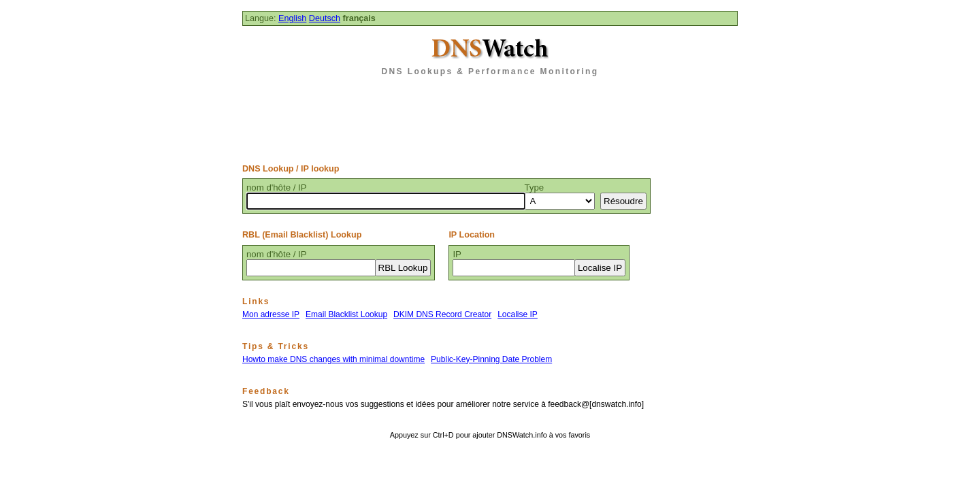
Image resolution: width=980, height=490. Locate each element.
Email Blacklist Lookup (346, 314)
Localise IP (518, 314)
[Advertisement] (490, 115)
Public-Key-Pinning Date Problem (491, 359)
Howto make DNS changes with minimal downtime (333, 359)
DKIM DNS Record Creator (442, 314)
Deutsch (325, 18)
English (292, 18)
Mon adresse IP (271, 314)
